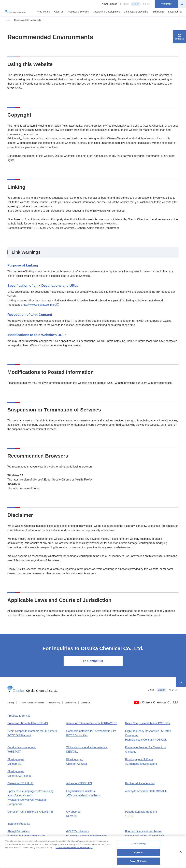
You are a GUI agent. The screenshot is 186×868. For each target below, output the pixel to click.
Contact (167, 4)
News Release (109, 4)
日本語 (126, 4)
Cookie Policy (71, 703)
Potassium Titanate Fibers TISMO (28, 723)
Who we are (44, 12)
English (136, 4)
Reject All (139, 854)
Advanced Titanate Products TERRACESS (92, 723)
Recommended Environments (31, 703)
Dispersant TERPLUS (20, 783)
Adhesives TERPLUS (79, 783)
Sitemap (11, 703)
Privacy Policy (54, 703)
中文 (146, 4)
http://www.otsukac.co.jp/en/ (41, 305)
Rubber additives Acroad (140, 783)
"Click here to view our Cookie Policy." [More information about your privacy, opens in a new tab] (74, 850)
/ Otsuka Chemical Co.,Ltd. (159, 702)
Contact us (93, 661)
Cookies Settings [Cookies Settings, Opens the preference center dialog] (139, 846)
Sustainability (175, 12)
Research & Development (106, 12)
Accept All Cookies (139, 863)
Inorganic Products (19, 824)
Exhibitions (158, 12)
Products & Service (19, 716)
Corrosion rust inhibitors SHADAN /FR (30, 812)
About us (59, 12)
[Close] (181, 854)
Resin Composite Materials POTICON (148, 723)
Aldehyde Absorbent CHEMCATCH (146, 791)
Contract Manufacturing (136, 12)
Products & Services (78, 12)
